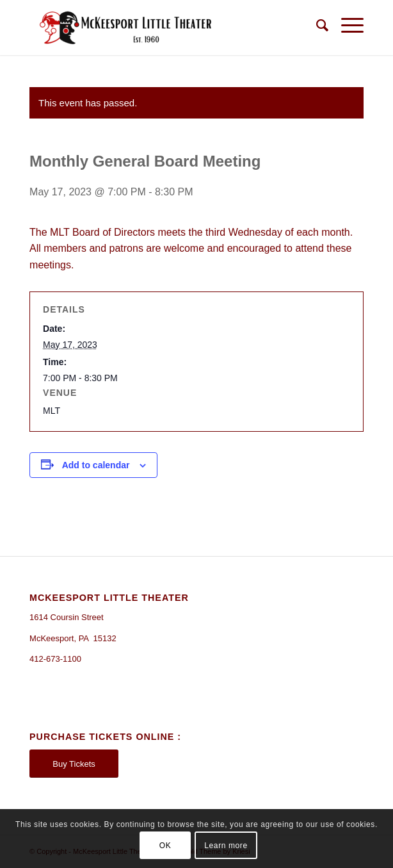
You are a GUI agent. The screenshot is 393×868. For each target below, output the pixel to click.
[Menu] (346, 26)
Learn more (226, 846)
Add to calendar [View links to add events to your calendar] (96, 465)
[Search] (316, 26)
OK (165, 846)
